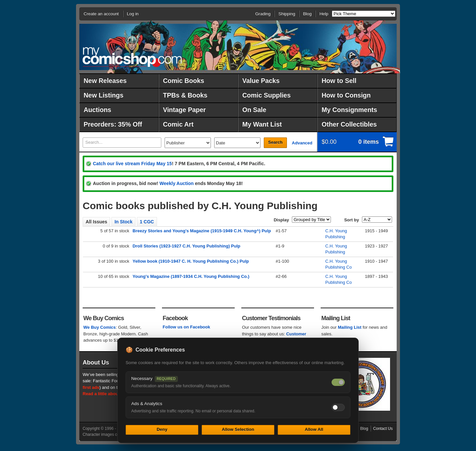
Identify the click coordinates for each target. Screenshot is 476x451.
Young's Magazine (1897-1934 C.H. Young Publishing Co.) (191, 276)
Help (324, 14)
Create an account (101, 14)
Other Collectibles (349, 124)
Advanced (302, 143)
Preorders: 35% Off (113, 124)
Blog (307, 14)
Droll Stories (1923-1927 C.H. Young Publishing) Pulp (186, 246)
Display (281, 220)
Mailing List (350, 327)
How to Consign (346, 95)
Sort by (352, 220)
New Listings (103, 95)
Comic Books (184, 81)
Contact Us (383, 429)
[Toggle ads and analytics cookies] (338, 407)
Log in (133, 14)
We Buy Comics (99, 327)
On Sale (254, 110)
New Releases (105, 81)
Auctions (97, 110)
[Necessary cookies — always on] (338, 382)
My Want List (262, 124)
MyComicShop (132, 57)
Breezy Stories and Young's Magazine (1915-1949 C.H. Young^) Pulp (202, 231)
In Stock (123, 222)
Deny (162, 429)
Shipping (287, 14)
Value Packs (261, 81)
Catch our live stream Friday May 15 (132, 164)
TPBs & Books (185, 95)
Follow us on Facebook (186, 327)
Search (275, 142)
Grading (263, 14)
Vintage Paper (184, 110)
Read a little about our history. (113, 394)
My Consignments (349, 110)
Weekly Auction (176, 183)
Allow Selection (238, 429)
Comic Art (178, 124)
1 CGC (147, 222)
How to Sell (339, 81)
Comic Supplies (266, 95)
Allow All (314, 429)
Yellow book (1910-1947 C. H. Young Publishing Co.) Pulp (191, 261)
